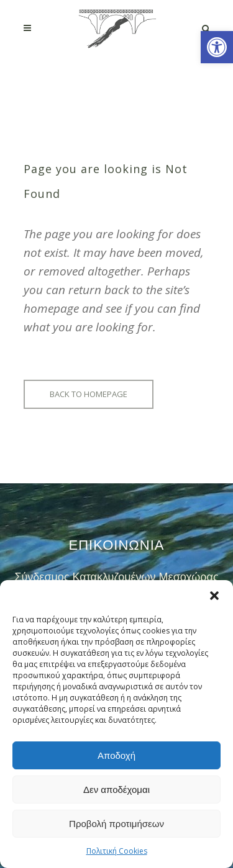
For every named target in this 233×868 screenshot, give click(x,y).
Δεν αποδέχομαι (116, 790)
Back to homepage (89, 394)
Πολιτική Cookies (117, 851)
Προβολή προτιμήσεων (116, 824)
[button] (217, 47)
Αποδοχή (116, 755)
